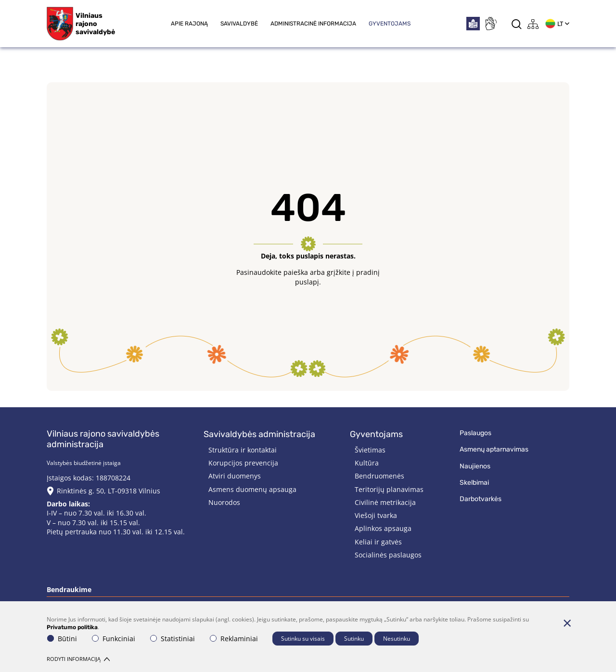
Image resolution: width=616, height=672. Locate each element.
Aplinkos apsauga (383, 528)
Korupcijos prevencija (243, 463)
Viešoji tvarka (376, 515)
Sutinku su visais (303, 639)
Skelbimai (474, 483)
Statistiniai (173, 639)
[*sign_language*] (490, 24)
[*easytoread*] (473, 24)
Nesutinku (397, 639)
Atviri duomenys (235, 476)
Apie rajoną (189, 24)
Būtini (62, 639)
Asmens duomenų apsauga (252, 489)
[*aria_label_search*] (517, 24)
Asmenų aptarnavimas (494, 449)
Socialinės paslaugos (388, 555)
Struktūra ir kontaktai (243, 450)
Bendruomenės (379, 476)
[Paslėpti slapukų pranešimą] (567, 623)
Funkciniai (114, 639)
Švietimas (370, 450)
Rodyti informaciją (78, 659)
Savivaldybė (239, 24)
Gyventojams (390, 24)
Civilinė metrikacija (385, 502)
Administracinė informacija (313, 24)
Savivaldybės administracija (259, 434)
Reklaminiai (234, 639)
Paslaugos (475, 433)
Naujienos (475, 466)
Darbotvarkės (481, 499)
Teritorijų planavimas (389, 489)
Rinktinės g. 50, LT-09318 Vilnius (109, 491)
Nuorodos (224, 502)
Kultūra (367, 463)
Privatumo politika (72, 627)
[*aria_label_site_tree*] (533, 24)
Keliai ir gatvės (378, 542)
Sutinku (354, 639)
